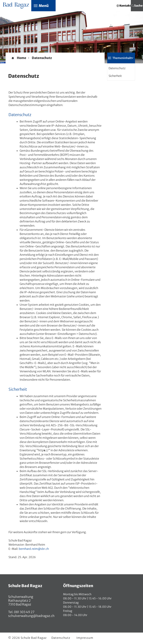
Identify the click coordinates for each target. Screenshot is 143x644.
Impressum (85, 638)
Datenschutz (117, 68)
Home (22, 58)
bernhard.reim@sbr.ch (34, 549)
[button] (42, 58)
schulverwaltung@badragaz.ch (31, 616)
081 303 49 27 (24, 612)
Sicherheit (115, 76)
